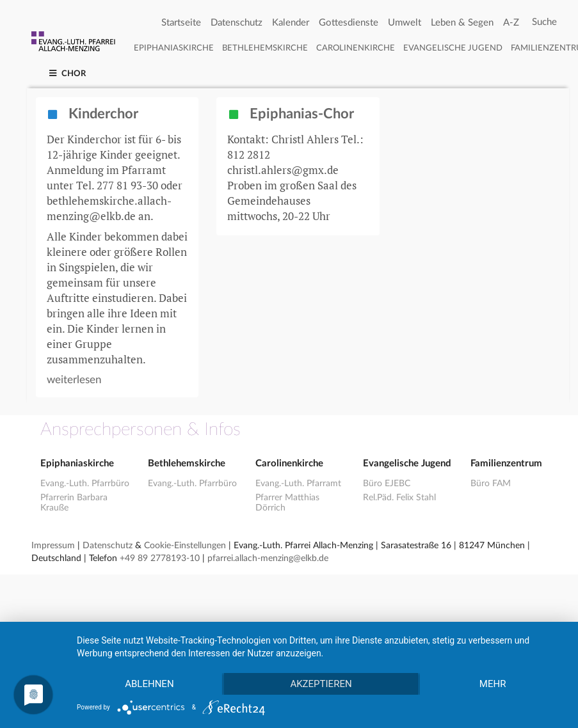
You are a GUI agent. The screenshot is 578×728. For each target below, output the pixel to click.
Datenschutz (237, 23)
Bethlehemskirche (265, 48)
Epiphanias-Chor (291, 114)
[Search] (544, 22)
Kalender (291, 23)
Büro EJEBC (387, 484)
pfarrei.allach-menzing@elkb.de (268, 558)
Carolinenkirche (356, 48)
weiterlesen (74, 380)
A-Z (511, 23)
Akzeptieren (321, 684)
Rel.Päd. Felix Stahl (399, 498)
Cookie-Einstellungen (185, 546)
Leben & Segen (462, 23)
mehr (493, 684)
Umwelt (405, 23)
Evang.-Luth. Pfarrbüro (85, 484)
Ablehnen (149, 684)
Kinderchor (93, 114)
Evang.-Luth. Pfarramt (298, 484)
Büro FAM (491, 484)
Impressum (53, 546)
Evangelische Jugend (453, 48)
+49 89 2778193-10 (160, 558)
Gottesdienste (349, 23)
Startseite (181, 23)
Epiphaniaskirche (174, 48)
